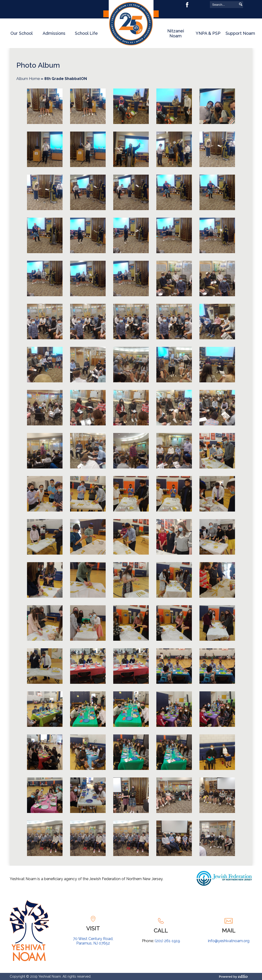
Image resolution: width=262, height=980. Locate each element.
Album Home (28, 79)
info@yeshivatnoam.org (229, 941)
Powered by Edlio (235, 976)
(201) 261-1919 (167, 941)
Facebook (187, 5)
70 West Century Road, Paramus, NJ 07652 (93, 941)
